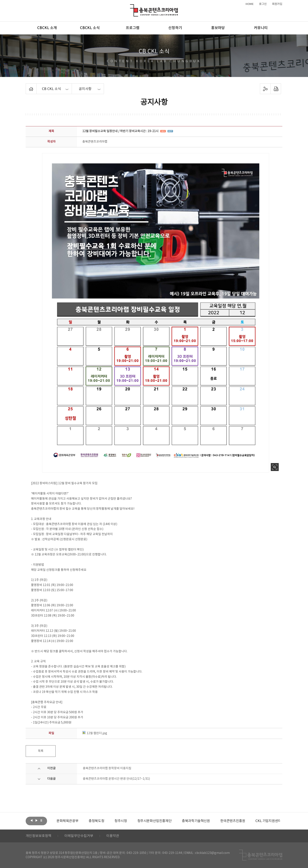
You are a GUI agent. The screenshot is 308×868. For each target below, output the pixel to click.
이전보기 (31, 821)
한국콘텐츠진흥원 (233, 821)
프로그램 (133, 28)
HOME (250, 4)
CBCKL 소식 (90, 28)
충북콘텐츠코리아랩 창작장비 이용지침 (107, 768)
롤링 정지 (41, 821)
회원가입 (277, 4)
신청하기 (175, 28)
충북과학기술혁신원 (196, 821)
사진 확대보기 (275, 467)
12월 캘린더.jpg (95, 733)
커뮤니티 (261, 28)
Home (27, 86)
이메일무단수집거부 (79, 836)
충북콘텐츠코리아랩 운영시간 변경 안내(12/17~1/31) (116, 779)
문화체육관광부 (67, 821)
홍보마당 (218, 28)
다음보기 (36, 821)
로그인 (263, 4)
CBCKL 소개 (47, 28)
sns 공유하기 (265, 89)
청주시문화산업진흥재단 (155, 821)
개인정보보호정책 (38, 836)
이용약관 (113, 836)
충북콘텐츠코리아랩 (131, 7)
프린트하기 (276, 89)
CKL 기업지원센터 (268, 821)
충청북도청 (96, 821)
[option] (67, 821)
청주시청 (121, 821)
